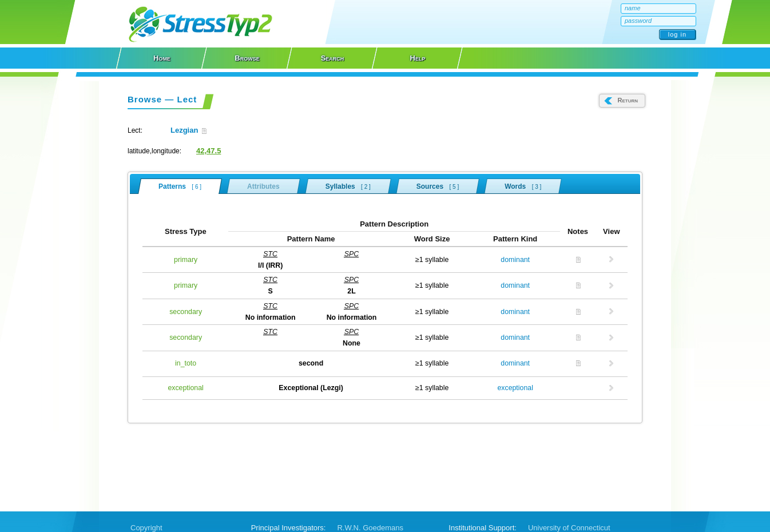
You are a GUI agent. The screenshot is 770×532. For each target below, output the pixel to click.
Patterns (180, 186)
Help (418, 58)
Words (523, 186)
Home (162, 58)
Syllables (348, 186)
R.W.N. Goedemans (370, 528)
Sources (438, 186)
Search (333, 58)
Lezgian (188, 130)
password (638, 21)
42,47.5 (209, 151)
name (633, 8)
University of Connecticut (569, 528)
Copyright (146, 528)
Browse (247, 58)
